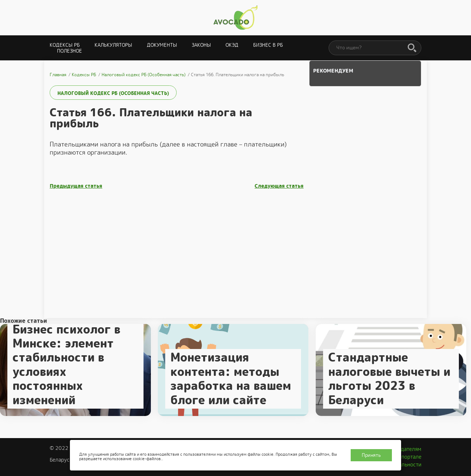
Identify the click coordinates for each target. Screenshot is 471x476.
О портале (409, 457)
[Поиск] (412, 48)
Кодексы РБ (65, 45)
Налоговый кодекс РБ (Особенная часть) (113, 93)
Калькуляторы (113, 45)
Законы (201, 45)
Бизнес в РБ (268, 45)
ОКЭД (232, 45)
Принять (371, 455)
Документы (162, 45)
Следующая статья (279, 186)
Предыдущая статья (76, 186)
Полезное (70, 51)
